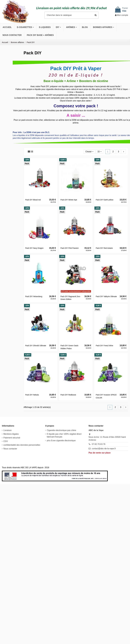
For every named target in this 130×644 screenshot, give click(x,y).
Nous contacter (10, 449)
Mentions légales (11, 434)
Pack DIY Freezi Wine (104, 346)
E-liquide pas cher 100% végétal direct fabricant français (64, 435)
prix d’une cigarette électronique (61, 440)
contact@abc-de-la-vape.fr (104, 449)
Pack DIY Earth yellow (104, 200)
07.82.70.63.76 (99, 444)
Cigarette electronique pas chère (61, 430)
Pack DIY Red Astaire (104, 248)
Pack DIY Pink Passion (70, 248)
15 (99, 152)
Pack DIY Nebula (32, 395)
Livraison (7, 430)
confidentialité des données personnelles (22, 445)
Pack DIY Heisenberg (34, 296)
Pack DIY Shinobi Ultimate (36, 346)
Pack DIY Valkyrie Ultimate (106, 296)
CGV (6, 441)
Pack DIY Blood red (33, 200)
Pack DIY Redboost (68, 395)
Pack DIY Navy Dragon (34, 248)
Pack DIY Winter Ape (69, 200)
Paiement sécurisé (12, 438)
